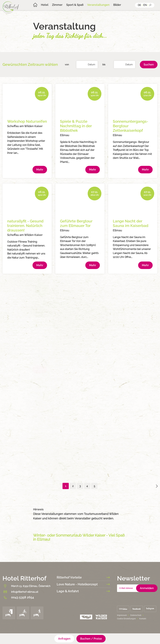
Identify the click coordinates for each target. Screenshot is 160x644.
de (139, 5)
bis (104, 65)
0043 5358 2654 (22, 597)
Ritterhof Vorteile (84, 577)
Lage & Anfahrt (84, 591)
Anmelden (147, 588)
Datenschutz (136, 615)
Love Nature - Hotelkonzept (84, 584)
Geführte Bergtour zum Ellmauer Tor (76, 223)
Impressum (122, 615)
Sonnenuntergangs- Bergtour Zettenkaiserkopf (130, 126)
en (145, 5)
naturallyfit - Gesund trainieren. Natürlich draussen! (25, 226)
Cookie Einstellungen (126, 619)
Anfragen (64, 639)
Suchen (149, 64)
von (67, 65)
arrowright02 (157, 486)
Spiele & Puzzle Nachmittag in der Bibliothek (76, 126)
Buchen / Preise (91, 639)
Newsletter (134, 578)
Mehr (40, 170)
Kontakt (143, 619)
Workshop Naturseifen (27, 121)
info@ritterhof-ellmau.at (25, 592)
